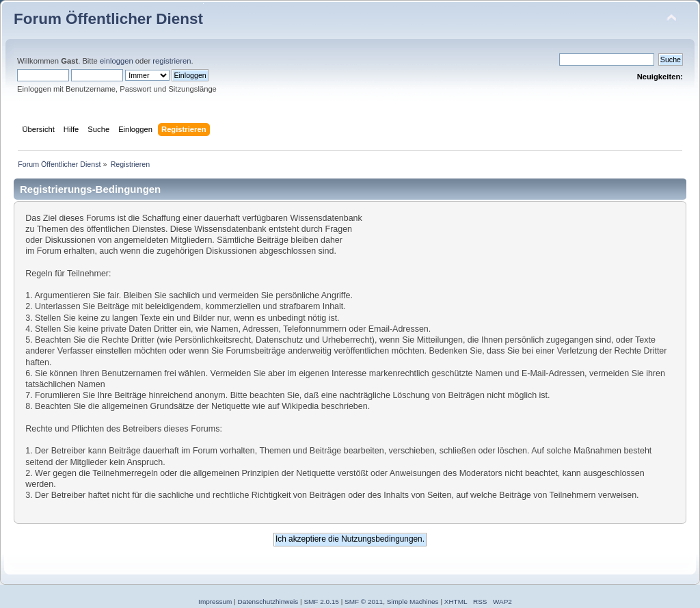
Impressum (215, 602)
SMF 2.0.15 (321, 602)
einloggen (117, 61)
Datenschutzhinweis (268, 602)
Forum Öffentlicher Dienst (108, 19)
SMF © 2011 (364, 602)
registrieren (172, 61)
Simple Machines (413, 602)
